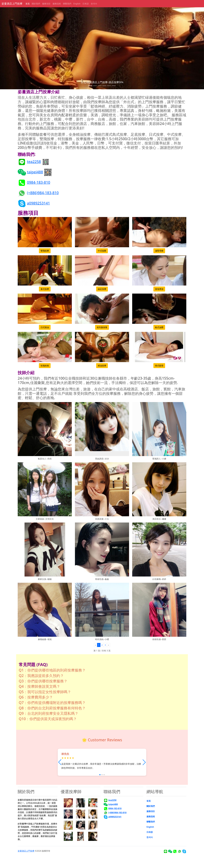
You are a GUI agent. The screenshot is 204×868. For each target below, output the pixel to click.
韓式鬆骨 (159, 366)
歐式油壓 (159, 327)
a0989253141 (38, 203)
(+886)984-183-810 (43, 193)
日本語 (86, 4)
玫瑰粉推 (45, 366)
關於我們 (36, 4)
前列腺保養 (102, 327)
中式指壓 (102, 251)
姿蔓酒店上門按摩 (12, 4)
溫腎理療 (159, 251)
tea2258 (34, 161)
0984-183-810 (39, 182)
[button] (144, 762)
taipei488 (35, 172)
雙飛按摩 (45, 251)
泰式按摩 (45, 289)
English (77, 4)
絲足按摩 (102, 289)
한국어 (94, 4)
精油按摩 (102, 366)
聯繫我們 (67, 4)
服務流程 (57, 4)
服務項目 (46, 4)
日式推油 (45, 327)
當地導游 (159, 289)
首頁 (28, 4)
